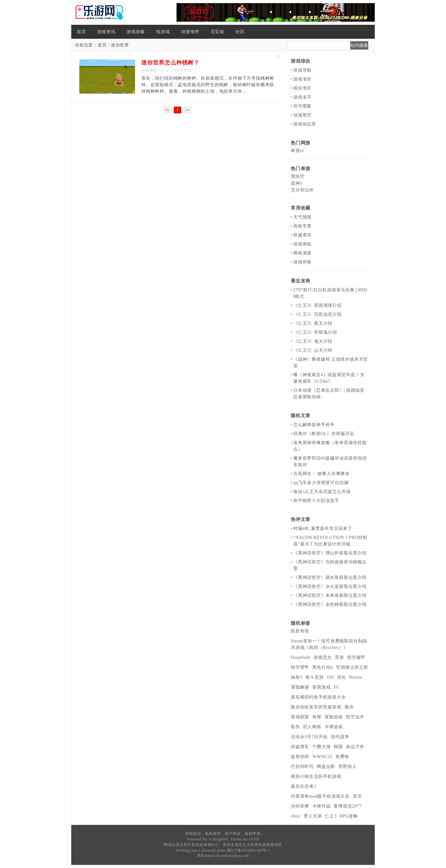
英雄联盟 (300, 717)
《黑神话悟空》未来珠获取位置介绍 (330, 595)
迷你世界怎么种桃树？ (170, 63)
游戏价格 (302, 262)
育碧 (339, 657)
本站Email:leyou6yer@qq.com (223, 856)
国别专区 (302, 88)
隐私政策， (215, 834)
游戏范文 (323, 657)
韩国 (338, 747)
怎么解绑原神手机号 (314, 425)
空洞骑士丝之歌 (352, 667)
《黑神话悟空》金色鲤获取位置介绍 (330, 604)
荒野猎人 (347, 767)
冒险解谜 (300, 687)
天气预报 (302, 217)
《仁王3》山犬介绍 (313, 350)
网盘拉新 (326, 767)
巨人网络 (312, 727)
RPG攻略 (349, 816)
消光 (341, 677)
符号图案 (302, 106)
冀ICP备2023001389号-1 (248, 850)
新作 (295, 727)
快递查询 (302, 235)
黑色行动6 (323, 667)
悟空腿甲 (356, 657)
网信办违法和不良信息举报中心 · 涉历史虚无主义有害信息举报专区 (223, 845)
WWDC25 (322, 757)
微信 (349, 707)
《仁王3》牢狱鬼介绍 (315, 332)
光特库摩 (300, 806)
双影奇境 (300, 631)
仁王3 (331, 816)
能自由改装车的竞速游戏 (316, 707)
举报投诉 (193, 834)
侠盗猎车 (300, 747)
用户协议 (233, 834)
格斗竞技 (315, 677)
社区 (240, 32)
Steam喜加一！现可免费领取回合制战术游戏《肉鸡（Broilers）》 (329, 644)
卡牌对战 (321, 806)
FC (337, 687)
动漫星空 (302, 115)
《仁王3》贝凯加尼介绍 (317, 314)
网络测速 (302, 253)
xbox (296, 816)
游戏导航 (302, 70)
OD (330, 677)
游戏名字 (302, 97)
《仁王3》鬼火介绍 (313, 341)
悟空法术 (355, 717)
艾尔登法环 (302, 190)
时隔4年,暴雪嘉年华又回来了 (323, 529)
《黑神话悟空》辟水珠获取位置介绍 (330, 577)
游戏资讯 (106, 32)
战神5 (297, 183)
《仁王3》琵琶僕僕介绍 (317, 305)
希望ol (297, 151)
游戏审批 (302, 244)
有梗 (317, 717)
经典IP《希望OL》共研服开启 (324, 434)
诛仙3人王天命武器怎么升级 (322, 492)
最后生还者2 (304, 786)
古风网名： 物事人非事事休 (321, 474)
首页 (81, 32)
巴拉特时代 (302, 767)
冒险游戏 (334, 717)
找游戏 (163, 32)
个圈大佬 (321, 747)
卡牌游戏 (334, 727)
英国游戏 (321, 687)
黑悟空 (298, 176)
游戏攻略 (136, 32)
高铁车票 (302, 226)
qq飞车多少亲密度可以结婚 (321, 483)
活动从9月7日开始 (309, 737)
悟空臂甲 (300, 667)
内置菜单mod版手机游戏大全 (320, 796)
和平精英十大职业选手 (316, 501)
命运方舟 (355, 747)
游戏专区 (302, 79)
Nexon (355, 677)
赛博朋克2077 (348, 806)
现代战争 (340, 737)
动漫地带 (190, 32)
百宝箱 (217, 32)
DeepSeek (301, 657)
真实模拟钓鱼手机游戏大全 (318, 697)
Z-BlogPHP (218, 839)
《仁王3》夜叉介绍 (313, 323)
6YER (254, 839)
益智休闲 (300, 757)
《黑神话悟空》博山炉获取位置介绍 (330, 553)
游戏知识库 (305, 124)
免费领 (342, 757)
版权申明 (253, 834)
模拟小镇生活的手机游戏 (316, 776)
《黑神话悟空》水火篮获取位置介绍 (330, 586)
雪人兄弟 (313, 816)
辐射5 (297, 677)
